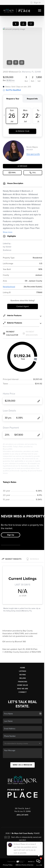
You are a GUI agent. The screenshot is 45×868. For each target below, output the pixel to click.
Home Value (22, 685)
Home (22, 668)
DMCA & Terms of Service (24, 865)
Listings (22, 671)
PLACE (37, 833)
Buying (23, 675)
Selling (23, 678)
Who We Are (23, 689)
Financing (23, 682)
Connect (22, 692)
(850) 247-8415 (22, 815)
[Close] (41, 844)
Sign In (35, 3)
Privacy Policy (8, 865)
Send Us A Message (23, 765)
